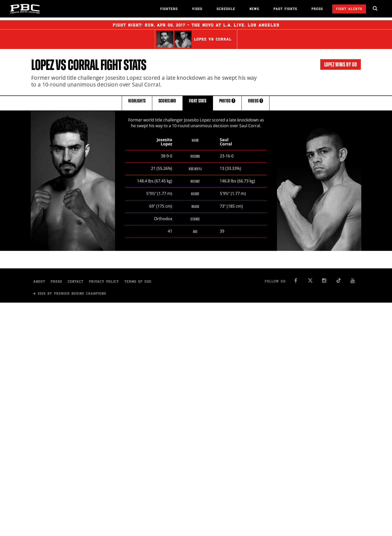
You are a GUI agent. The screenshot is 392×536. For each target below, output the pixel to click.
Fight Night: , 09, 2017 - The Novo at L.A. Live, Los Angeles (196, 25)
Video (197, 9)
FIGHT (198, 103)
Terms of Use (138, 282)
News (254, 9)
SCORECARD (167, 103)
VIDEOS (255, 103)
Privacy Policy (104, 282)
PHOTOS (227, 103)
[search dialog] (375, 8)
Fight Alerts (349, 9)
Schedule (226, 9)
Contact (76, 282)
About (39, 282)
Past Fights (285, 9)
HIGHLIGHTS (137, 103)
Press (317, 9)
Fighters (169, 9)
